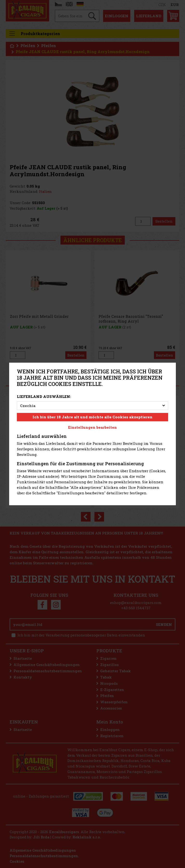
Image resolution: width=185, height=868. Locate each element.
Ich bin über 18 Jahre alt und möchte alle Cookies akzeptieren (92, 417)
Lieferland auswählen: (44, 396)
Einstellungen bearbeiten (92, 427)
